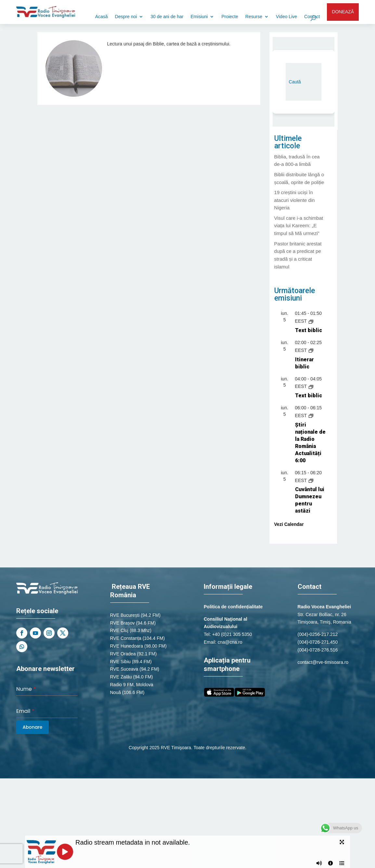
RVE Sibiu (121, 662)
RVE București (125, 615)
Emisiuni (199, 17)
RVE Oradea (123, 654)
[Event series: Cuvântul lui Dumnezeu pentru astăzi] (311, 480)
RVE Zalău (121, 677)
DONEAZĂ (343, 12)
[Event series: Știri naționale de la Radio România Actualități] (311, 415)
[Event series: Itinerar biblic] (311, 350)
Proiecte (230, 17)
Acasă (102, 17)
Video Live (286, 17)
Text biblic (309, 330)
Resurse (254, 17)
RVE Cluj (119, 630)
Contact (312, 17)
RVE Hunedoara (127, 646)
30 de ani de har (167, 17)
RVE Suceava (124, 669)
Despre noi (126, 17)
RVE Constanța (126, 638)
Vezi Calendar (289, 524)
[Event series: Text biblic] (311, 321)
